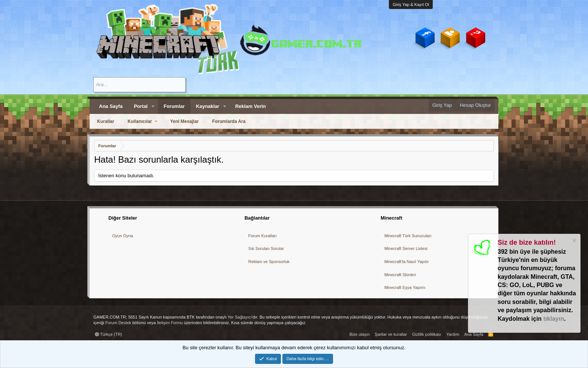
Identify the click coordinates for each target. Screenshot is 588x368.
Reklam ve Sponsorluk (269, 262)
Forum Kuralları (262, 236)
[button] (153, 106)
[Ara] (139, 85)
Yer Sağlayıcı (240, 317)
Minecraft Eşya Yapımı (405, 287)
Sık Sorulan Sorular (266, 248)
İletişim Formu (170, 323)
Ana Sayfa (111, 106)
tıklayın (554, 319)
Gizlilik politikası (427, 334)
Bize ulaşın (360, 334)
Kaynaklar (208, 106)
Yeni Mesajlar (184, 121)
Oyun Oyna (123, 236)
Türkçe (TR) (109, 334)
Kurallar (106, 121)
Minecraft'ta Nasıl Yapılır (406, 262)
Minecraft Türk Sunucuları (408, 236)
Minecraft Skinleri (400, 275)
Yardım (453, 334)
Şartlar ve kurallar (391, 334)
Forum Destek (118, 323)
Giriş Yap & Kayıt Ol (411, 4)
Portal (141, 106)
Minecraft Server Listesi (406, 248)
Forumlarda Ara (229, 121)
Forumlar (174, 106)
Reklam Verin (250, 106)
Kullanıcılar (140, 121)
